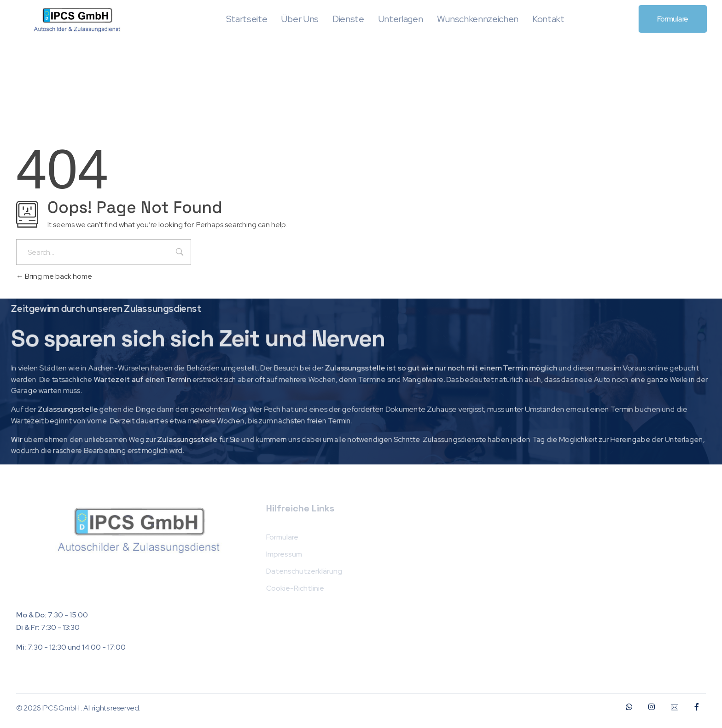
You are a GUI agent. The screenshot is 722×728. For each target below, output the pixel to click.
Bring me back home (54, 276)
